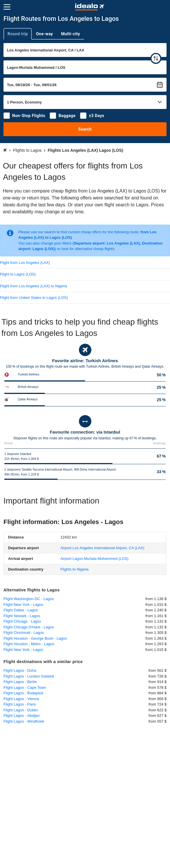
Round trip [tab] (18, 34)
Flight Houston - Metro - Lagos (29, 644)
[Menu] (7, 7)
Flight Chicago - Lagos (22, 621)
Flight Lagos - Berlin (20, 682)
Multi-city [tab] (71, 34)
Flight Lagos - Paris (20, 704)
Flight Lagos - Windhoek (24, 721)
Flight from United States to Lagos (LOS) (34, 298)
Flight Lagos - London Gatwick (29, 676)
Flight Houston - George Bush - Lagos (35, 638)
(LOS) (95, 559)
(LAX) (102, 548)
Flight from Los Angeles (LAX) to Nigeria (34, 286)
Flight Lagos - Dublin (21, 710)
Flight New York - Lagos (23, 605)
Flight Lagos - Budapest (23, 693)
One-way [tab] (44, 34)
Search (85, 129)
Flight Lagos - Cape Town (25, 687)
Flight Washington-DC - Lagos (29, 599)
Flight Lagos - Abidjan (22, 716)
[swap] (156, 58)
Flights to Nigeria (75, 569)
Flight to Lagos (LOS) (18, 274)
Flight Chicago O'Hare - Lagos (29, 627)
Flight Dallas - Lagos (21, 610)
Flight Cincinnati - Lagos (24, 633)
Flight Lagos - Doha (20, 670)
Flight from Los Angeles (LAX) (25, 263)
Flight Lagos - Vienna (21, 699)
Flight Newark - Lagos (22, 616)
